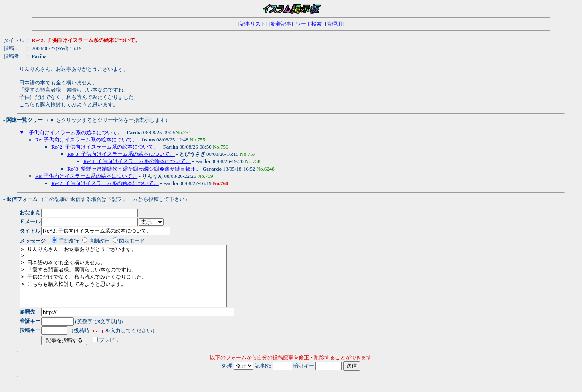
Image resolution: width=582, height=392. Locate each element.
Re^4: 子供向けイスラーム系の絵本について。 (137, 161)
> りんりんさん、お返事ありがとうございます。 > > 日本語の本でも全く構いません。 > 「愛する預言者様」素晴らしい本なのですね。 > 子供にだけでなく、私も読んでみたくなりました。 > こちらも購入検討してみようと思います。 (136, 282)
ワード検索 (309, 24)
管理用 (334, 24)
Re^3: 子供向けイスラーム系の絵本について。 (121, 154)
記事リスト (253, 24)
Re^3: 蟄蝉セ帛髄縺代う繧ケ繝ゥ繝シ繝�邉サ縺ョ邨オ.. (133, 169)
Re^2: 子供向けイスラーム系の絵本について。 (105, 147)
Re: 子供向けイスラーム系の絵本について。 (86, 140)
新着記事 (281, 24)
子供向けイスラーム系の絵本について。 (76, 132)
